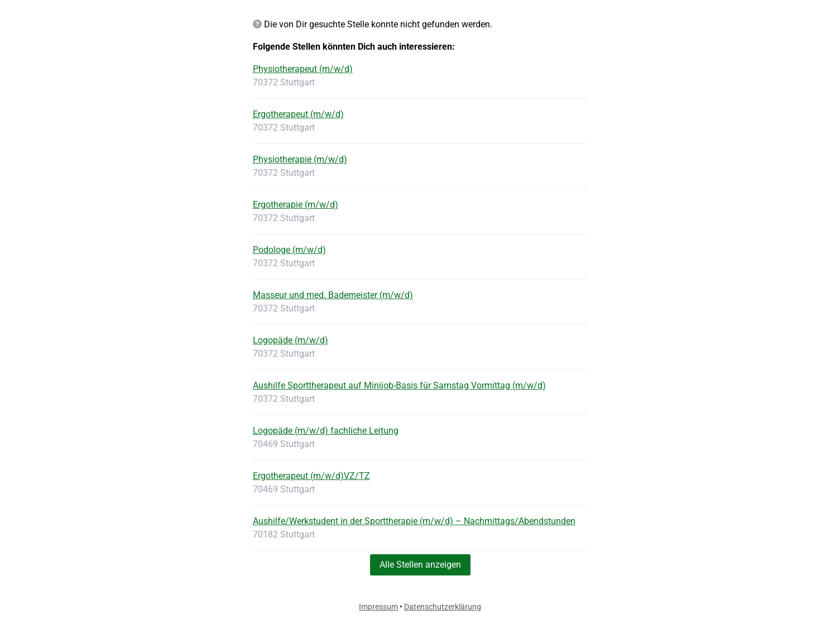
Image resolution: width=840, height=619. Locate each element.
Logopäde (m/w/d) (291, 340)
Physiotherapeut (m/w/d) (303, 69)
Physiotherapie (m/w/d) (300, 159)
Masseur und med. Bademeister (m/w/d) (333, 295)
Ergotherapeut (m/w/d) (298, 114)
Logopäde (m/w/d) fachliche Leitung (326, 431)
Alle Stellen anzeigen (420, 565)
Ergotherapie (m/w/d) (296, 205)
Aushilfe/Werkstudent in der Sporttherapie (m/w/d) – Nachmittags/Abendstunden (414, 521)
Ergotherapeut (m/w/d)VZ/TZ (311, 476)
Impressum (378, 607)
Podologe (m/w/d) (289, 250)
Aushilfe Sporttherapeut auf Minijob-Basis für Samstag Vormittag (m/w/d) (399, 385)
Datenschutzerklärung (443, 607)
